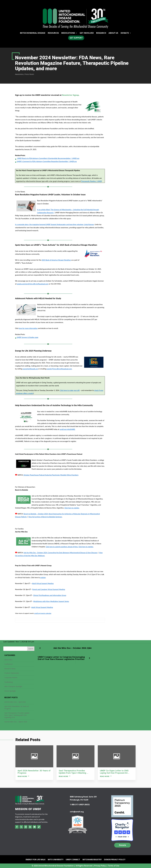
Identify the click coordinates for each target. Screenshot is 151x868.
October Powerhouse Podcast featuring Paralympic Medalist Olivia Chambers (51, 475)
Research (101, 33)
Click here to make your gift (70, 390)
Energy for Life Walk (36, 860)
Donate (125, 33)
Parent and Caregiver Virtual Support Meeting (49, 589)
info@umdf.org (77, 812)
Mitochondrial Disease (33, 33)
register (43, 578)
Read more (22, 776)
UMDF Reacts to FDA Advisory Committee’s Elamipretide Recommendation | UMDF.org (48, 158)
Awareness (19, 74)
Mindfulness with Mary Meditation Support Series (51, 601)
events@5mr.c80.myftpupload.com (59, 369)
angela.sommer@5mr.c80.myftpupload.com (33, 284)
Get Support (76, 38)
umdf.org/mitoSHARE (67, 429)
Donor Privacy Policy (115, 860)
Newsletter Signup (70, 95)
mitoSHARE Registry (92, 860)
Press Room (29, 74)
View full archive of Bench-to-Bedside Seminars (45, 517)
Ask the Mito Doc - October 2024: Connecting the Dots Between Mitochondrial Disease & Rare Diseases (61, 553)
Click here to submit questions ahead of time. (62, 547)
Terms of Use (114, 866)
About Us (113, 33)
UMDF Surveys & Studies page (27, 337)
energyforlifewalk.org (30, 369)
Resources (53, 33)
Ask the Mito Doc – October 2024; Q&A (72, 648)
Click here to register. (72, 508)
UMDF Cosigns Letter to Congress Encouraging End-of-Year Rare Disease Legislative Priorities (61, 658)
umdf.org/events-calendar (43, 613)
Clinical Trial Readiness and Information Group (50, 595)
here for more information (28, 328)
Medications (68, 33)
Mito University (56, 860)
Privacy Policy (100, 866)
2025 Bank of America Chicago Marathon (56, 260)
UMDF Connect (73, 860)
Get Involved (87, 33)
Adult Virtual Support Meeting (43, 583)
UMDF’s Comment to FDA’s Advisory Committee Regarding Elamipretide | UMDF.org (47, 161)
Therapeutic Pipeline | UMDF (91, 181)
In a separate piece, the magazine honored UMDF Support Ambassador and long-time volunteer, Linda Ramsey (55, 224)
